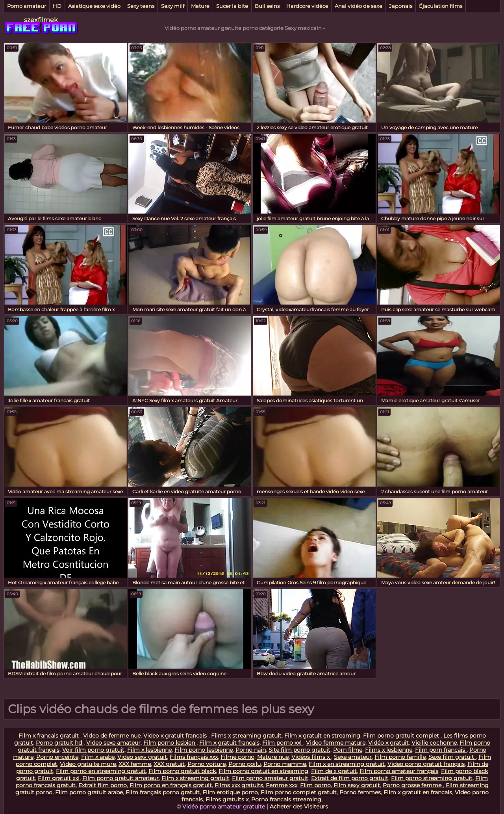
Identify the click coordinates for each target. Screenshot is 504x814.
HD (57, 6)
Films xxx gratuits (239, 785)
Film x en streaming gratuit (347, 764)
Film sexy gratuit (357, 785)
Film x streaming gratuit (195, 778)
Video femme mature (336, 743)
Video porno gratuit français (426, 764)
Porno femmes (360, 792)
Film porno (315, 785)
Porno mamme (285, 764)
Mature (200, 6)
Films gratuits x (227, 799)
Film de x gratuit (334, 771)
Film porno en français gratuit (171, 785)
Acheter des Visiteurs (299, 807)
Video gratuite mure (88, 764)
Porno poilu (245, 764)
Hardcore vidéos (307, 6)
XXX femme (135, 764)
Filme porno (237, 757)
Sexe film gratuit (452, 757)
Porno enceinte (57, 757)
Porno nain (251, 750)
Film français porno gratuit (163, 792)
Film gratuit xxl (59, 778)
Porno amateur (27, 6)
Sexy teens (141, 6)
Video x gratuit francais (176, 736)
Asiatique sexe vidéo (94, 6)
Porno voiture (207, 764)
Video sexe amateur (113, 743)
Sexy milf (173, 6)
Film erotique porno (230, 792)
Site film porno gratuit (299, 750)
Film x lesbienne (149, 750)
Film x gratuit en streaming (322, 736)
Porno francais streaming (286, 799)
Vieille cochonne (434, 743)
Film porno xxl (283, 743)
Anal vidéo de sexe (359, 6)
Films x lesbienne (389, 750)
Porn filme (348, 750)
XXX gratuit (169, 764)
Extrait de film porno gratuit (350, 778)
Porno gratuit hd (60, 743)
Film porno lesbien (170, 743)
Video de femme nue (112, 736)
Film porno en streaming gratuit (101, 771)
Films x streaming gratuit (246, 736)
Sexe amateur (353, 757)
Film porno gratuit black (182, 771)
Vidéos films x (311, 757)
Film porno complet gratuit (299, 792)
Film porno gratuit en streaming (263, 771)
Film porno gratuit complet (402, 736)
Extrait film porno (103, 785)
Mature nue (273, 757)
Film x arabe (98, 757)
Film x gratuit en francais (418, 792)
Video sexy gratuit (142, 757)
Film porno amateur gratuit (270, 778)
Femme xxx (282, 785)
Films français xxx (194, 757)
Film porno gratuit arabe (89, 792)
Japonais (401, 6)
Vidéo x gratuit (388, 743)
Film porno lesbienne (204, 750)
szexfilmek (41, 20)
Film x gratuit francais (229, 743)
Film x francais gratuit (49, 736)
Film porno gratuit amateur (120, 778)
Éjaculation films (441, 6)
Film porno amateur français (399, 771)
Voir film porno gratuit (93, 750)
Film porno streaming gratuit (432, 778)
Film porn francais (441, 750)
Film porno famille (400, 757)
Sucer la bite (232, 6)
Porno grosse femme (413, 785)
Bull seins (267, 6)
